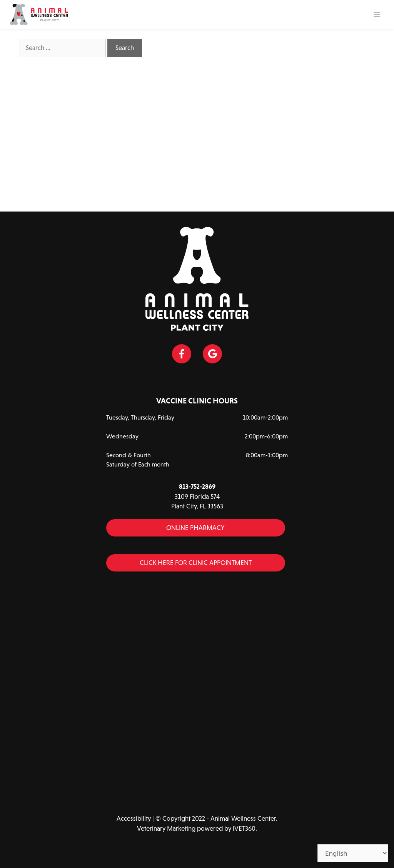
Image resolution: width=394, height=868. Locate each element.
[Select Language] (353, 853)
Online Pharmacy (195, 528)
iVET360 (244, 829)
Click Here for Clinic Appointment (196, 563)
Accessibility (134, 819)
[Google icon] (212, 354)
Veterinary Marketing (166, 829)
